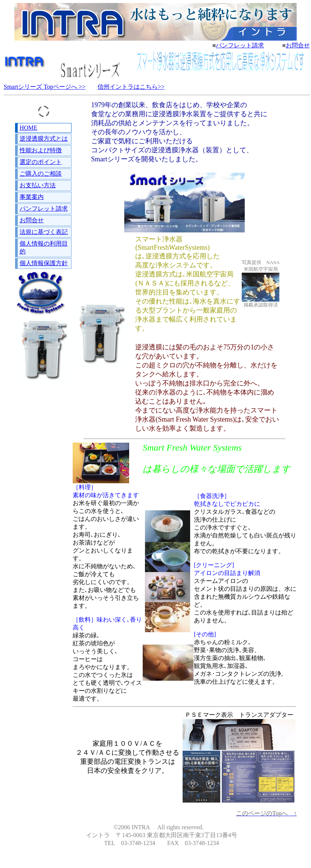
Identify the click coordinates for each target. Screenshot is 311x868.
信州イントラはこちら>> (131, 87)
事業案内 (32, 197)
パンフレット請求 (240, 45)
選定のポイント (41, 162)
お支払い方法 (38, 185)
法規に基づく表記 (44, 232)
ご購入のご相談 (41, 174)
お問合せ (298, 45)
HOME (28, 128)
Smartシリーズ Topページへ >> (45, 87)
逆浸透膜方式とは (44, 139)
